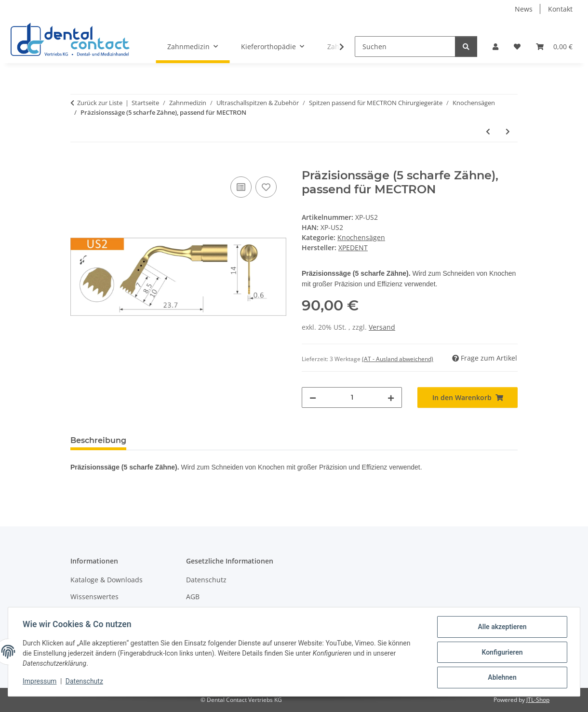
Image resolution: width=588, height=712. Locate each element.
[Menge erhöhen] (391, 397)
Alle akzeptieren (501, 628)
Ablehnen (501, 678)
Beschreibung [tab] (98, 440)
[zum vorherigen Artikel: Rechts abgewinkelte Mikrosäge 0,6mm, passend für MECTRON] (488, 131)
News (524, 9)
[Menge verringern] (313, 397)
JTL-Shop (538, 700)
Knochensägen (361, 237)
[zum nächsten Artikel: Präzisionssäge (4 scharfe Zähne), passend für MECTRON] (508, 131)
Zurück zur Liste (100, 103)
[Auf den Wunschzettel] (266, 187)
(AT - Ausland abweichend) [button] (398, 359)
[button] (495, 47)
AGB (193, 597)
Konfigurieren (501, 653)
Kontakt (560, 9)
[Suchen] (405, 47)
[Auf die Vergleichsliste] (241, 187)
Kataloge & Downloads (107, 580)
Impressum (40, 682)
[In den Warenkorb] (78, 163)
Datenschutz (85, 682)
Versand (382, 327)
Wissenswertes (94, 597)
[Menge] (352, 397)
